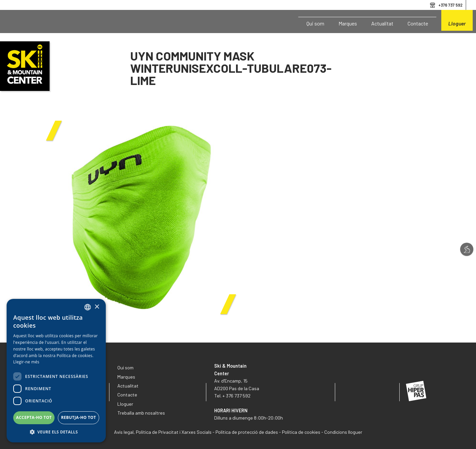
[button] (56, 432)
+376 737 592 (450, 5)
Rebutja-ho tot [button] (79, 417)
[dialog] (56, 371)
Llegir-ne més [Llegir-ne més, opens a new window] (26, 362)
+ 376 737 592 (237, 396)
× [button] (97, 307)
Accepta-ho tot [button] (34, 417)
